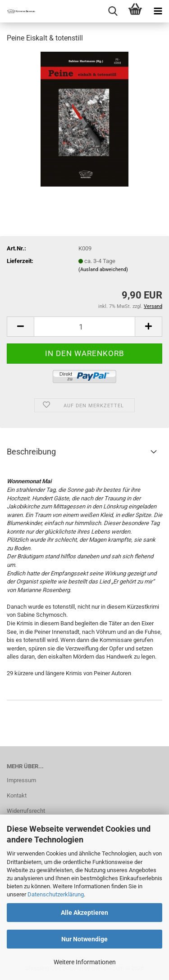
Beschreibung (31, 452)
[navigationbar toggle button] (158, 11)
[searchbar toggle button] (113, 11)
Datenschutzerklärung (56, 894)
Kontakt (17, 795)
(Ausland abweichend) (103, 269)
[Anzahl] (84, 327)
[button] (20, 327)
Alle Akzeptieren (84, 913)
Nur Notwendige (84, 939)
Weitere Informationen (85, 962)
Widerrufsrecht (26, 811)
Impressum (21, 780)
